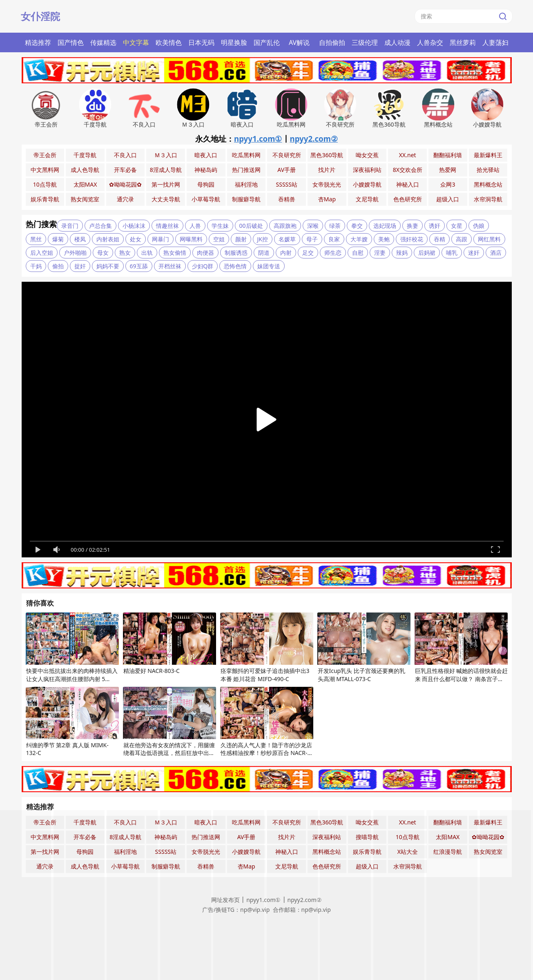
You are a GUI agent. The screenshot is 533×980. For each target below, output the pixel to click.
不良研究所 (287, 155)
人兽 (195, 226)
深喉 (313, 226)
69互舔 (139, 266)
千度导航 (85, 155)
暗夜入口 (206, 155)
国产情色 (71, 42)
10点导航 (45, 184)
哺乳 (452, 253)
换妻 (413, 226)
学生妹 (220, 226)
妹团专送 (269, 266)
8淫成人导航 (166, 170)
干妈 (36, 266)
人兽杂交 (430, 42)
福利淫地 (246, 184)
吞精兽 (287, 199)
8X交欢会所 (408, 170)
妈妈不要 (108, 266)
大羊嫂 (359, 239)
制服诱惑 (236, 253)
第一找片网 (166, 184)
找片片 (327, 170)
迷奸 (474, 253)
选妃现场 (385, 226)
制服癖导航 (246, 199)
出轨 (147, 253)
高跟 (462, 239)
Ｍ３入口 (166, 155)
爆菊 (58, 239)
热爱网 (448, 170)
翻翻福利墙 (448, 155)
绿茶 (335, 226)
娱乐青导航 (45, 199)
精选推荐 (38, 42)
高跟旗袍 (285, 226)
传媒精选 (103, 42)
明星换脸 (234, 42)
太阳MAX (85, 184)
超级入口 (448, 199)
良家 (334, 239)
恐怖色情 (235, 266)
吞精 (439, 239)
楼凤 (80, 239)
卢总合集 (100, 226)
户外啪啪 (75, 253)
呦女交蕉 (367, 155)
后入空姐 (42, 253)
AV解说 (299, 42)
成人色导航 (85, 170)
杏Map (327, 199)
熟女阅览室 (85, 199)
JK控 (263, 239)
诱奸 (435, 226)
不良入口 (125, 155)
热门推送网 (246, 170)
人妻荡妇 (495, 42)
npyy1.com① (258, 139)
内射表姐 (108, 239)
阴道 (264, 253)
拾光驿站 (488, 170)
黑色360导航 (327, 155)
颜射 (241, 239)
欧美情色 (169, 42)
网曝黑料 (191, 239)
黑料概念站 (488, 184)
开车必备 (125, 170)
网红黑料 (489, 239)
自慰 (358, 253)
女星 (457, 226)
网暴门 (161, 239)
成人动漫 (397, 42)
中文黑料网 (45, 170)
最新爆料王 (488, 155)
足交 (308, 253)
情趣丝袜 (167, 226)
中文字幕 (136, 42)
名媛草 (287, 239)
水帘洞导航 (488, 199)
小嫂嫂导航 (367, 184)
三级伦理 (365, 42)
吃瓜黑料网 (246, 155)
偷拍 (58, 266)
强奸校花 (412, 239)
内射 (286, 253)
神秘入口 (408, 184)
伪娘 (479, 226)
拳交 (357, 226)
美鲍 (384, 239)
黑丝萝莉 (463, 42)
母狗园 (206, 184)
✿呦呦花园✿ (125, 184)
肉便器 (205, 253)
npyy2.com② (314, 139)
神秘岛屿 (206, 170)
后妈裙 (427, 253)
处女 (136, 239)
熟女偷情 (175, 253)
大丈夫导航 (166, 199)
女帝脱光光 (327, 184)
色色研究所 (408, 199)
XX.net (408, 155)
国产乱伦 (267, 42)
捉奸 (80, 266)
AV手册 (287, 170)
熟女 (125, 253)
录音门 (70, 226)
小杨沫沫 (134, 226)
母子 (312, 239)
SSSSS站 (287, 184)
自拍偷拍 (332, 42)
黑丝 (36, 239)
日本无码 (201, 42)
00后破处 (251, 226)
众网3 (448, 184)
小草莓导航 (206, 199)
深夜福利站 (367, 170)
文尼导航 (367, 199)
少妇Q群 (203, 266)
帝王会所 (45, 155)
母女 (103, 253)
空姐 (219, 239)
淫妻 (380, 253)
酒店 (496, 253)
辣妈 (402, 253)
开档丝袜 (170, 266)
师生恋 (333, 253)
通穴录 (125, 199)
